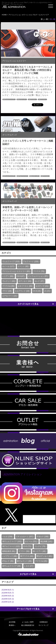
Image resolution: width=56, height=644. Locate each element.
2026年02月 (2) (8, 602)
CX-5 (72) (27, 546)
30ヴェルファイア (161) (12, 541)
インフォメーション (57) (38, 276)
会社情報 (12, 622)
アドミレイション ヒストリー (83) (16, 271)
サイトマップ (43, 625)
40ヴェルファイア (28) (11, 566)
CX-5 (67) (20, 276)
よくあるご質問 (28, 622)
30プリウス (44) (27, 556)
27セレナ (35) (8, 561)
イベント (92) (23, 266)
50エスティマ (21, 99)
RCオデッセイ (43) (44, 556)
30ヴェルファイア (9, 99)
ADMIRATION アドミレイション (23, 474)
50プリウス (42, 99)
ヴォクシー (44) (9, 281)
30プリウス (32, 99)
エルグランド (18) (22, 291)
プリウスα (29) (41, 561)
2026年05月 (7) (8, 593)
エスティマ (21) (42, 286)
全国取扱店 (44, 622)
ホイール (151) (31, 541)
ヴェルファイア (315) (11, 261)
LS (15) (47, 291)
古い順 (53, 19)
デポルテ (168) (42, 537)
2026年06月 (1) (8, 590)
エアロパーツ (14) (9, 296)
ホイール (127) (8, 266)
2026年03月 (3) (8, 599)
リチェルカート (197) (24, 537)
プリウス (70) (39, 271)
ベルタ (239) (7, 537)
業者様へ (12, 625)
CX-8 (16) (37, 291)
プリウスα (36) (8, 286)
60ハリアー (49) (39, 551)
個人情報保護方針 (28, 625)
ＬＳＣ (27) (29, 566)
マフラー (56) (24, 551)
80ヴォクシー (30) (24, 561)
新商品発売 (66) (9, 551)
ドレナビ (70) (40, 546)
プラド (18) (7, 291)
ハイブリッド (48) (9, 556)
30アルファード (22, 176)
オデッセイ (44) (25, 281)
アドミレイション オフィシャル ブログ (23, 15)
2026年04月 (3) (8, 596)
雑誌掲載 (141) (46, 541)
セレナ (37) (39, 281)
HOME (4, 15)
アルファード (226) (31, 261)
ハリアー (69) (8, 276)
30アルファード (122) (11, 546)
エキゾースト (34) (25, 286)
